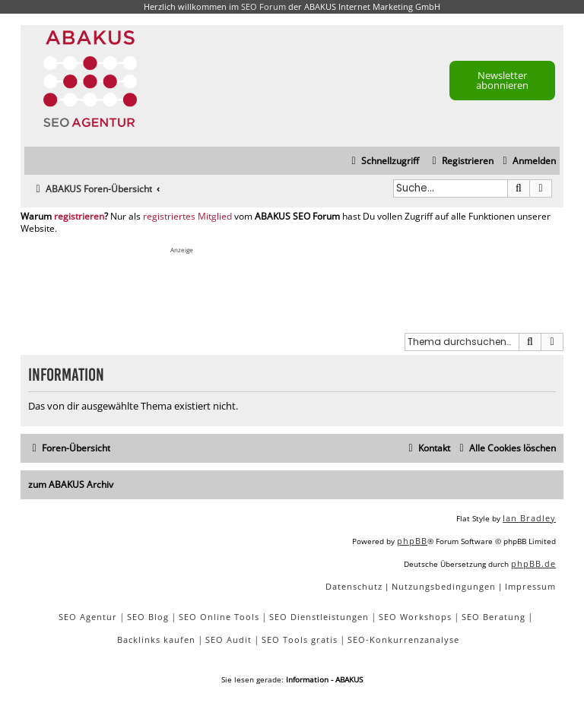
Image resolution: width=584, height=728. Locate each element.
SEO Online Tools (219, 617)
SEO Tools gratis (300, 639)
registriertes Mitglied (187, 217)
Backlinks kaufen (156, 639)
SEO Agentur (88, 617)
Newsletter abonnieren (502, 80)
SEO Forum (263, 6)
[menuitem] (527, 161)
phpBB (412, 541)
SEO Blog (148, 617)
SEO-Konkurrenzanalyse (403, 639)
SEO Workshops (415, 617)
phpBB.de (533, 563)
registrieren (79, 217)
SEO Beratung (494, 617)
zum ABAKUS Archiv (71, 484)
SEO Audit (229, 639)
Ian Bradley (529, 518)
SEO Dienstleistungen (319, 617)
